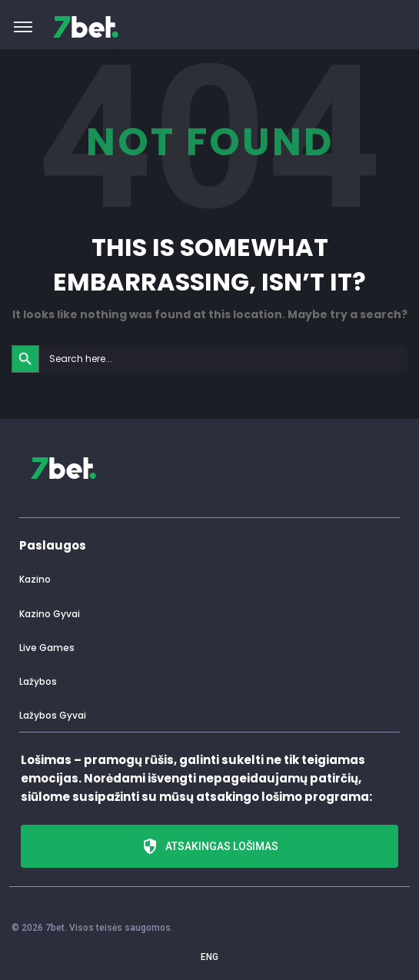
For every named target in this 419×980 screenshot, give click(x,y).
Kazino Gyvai (50, 614)
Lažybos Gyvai (53, 715)
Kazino (35, 579)
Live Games (47, 648)
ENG (209, 957)
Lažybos (38, 681)
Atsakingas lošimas (209, 846)
